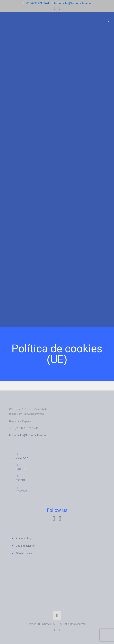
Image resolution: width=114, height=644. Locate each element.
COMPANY (19, 456)
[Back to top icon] (57, 616)
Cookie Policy (24, 553)
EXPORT (19, 478)
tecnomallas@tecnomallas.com (28, 435)
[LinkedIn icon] (55, 9)
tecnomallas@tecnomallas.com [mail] (73, 3)
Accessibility (23, 538)
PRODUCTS (19, 467)
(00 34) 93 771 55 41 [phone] (37, 3)
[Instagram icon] (60, 9)
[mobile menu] (108, 20)
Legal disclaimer (26, 546)
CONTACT (19, 489)
